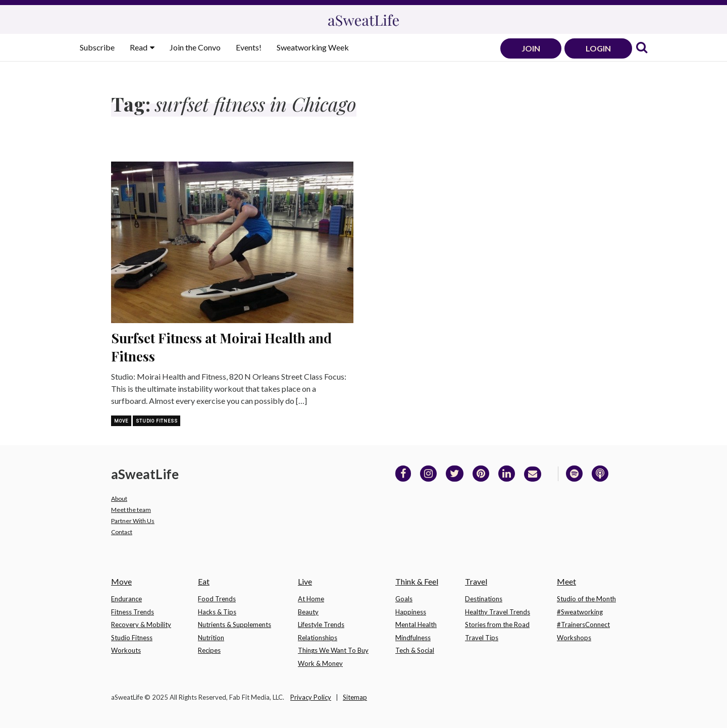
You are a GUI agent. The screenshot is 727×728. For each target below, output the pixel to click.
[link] (642, 48)
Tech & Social (415, 650)
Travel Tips (482, 638)
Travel (476, 581)
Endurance (126, 599)
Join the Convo (195, 47)
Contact (122, 532)
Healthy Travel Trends (498, 612)
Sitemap (355, 697)
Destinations (484, 599)
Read (139, 47)
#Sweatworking (580, 612)
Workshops (574, 638)
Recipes (209, 650)
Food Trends (217, 599)
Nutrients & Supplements (235, 625)
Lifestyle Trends (321, 625)
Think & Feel (417, 581)
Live (305, 581)
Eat (204, 581)
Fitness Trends (133, 612)
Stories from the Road (497, 625)
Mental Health (416, 625)
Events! (249, 47)
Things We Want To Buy (333, 650)
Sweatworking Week (313, 47)
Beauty (308, 612)
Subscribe (97, 47)
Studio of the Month (586, 599)
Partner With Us (133, 521)
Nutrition (211, 638)
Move (121, 421)
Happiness (411, 612)
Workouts (126, 650)
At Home (311, 599)
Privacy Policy (311, 697)
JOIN (531, 48)
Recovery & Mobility (141, 625)
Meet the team (131, 510)
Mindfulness (413, 638)
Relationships (318, 638)
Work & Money (320, 663)
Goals (404, 599)
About (119, 499)
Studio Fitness (157, 421)
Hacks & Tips (217, 612)
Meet (566, 581)
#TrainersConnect (583, 625)
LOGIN (598, 48)
